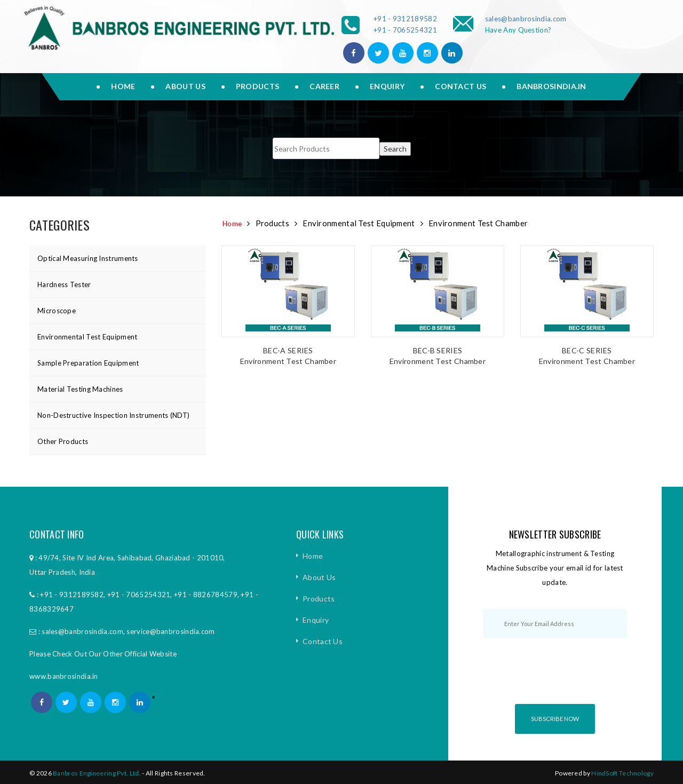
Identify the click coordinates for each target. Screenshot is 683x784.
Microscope (57, 311)
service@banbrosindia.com (170, 631)
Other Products (63, 441)
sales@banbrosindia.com (526, 19)
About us (185, 86)
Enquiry (387, 86)
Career (324, 86)
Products (257, 86)
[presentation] (564, 680)
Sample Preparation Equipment (88, 363)
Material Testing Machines (80, 389)
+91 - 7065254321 (405, 30)
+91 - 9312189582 (405, 19)
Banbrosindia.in (551, 86)
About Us (319, 577)
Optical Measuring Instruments (88, 258)
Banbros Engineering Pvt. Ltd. (97, 773)
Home (123, 86)
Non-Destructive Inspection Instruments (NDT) (113, 415)
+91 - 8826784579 (206, 595)
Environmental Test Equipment (87, 337)
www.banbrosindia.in (64, 676)
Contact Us (460, 86)
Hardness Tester (64, 284)
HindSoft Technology (622, 773)
